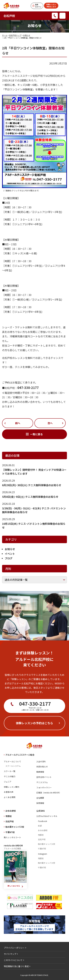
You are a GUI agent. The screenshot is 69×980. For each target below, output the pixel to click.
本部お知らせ (42, 766)
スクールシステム (13, 766)
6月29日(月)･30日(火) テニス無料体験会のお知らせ (32, 485)
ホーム (5, 35)
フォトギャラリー (44, 787)
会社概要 (40, 798)
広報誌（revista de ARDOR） (49, 793)
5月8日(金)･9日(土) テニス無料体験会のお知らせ (30, 497)
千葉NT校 (10, 832)
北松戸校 (9, 16)
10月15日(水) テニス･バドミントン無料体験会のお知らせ (34, 526)
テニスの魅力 (10, 776)
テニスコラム (42, 782)
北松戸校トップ (15, 35)
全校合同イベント (44, 777)
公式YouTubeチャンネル (47, 816)
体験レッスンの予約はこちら (34, 723)
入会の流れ (41, 761)
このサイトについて (13, 960)
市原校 (9, 816)
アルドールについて (12, 761)
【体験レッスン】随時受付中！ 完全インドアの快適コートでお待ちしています (34, 472)
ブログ (9, 558)
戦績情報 (40, 772)
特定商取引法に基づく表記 (16, 966)
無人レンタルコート (12, 837)
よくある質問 (10, 797)
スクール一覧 (10, 771)
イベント (10, 554)
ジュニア (8, 782)
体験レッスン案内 (11, 787)
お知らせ (27, 35)
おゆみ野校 (11, 811)
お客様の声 (9, 792)
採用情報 (40, 803)
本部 (40, 826)
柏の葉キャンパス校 (15, 827)
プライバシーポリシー (14, 948)
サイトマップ (10, 954)
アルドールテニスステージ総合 (20, 755)
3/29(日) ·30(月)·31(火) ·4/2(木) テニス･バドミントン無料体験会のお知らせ (34, 510)
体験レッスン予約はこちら (51, 5)
